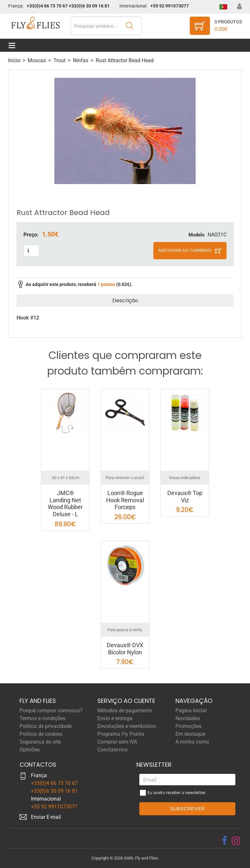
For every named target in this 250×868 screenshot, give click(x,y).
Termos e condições (42, 718)
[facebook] (224, 841)
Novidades (188, 718)
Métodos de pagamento (125, 711)
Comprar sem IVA (117, 742)
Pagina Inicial (191, 711)
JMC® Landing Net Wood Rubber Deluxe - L (65, 504)
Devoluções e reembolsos (127, 726)
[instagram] (236, 841)
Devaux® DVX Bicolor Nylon (125, 649)
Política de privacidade (46, 726)
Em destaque (190, 734)
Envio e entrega (115, 718)
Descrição (125, 300)
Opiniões (30, 750)
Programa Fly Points (121, 734)
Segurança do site (40, 742)
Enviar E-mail (46, 817)
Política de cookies (41, 734)
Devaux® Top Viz (185, 497)
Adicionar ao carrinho (185, 250)
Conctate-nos (112, 750)
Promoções (188, 726)
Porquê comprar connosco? (51, 711)
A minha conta (192, 742)
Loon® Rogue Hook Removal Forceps (125, 500)
